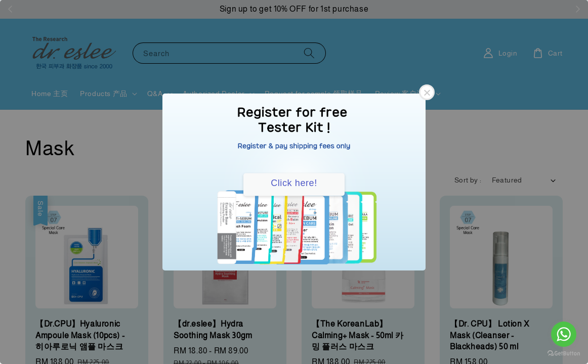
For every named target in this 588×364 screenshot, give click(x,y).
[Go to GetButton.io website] (564, 354)
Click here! (294, 183)
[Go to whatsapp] (564, 334)
